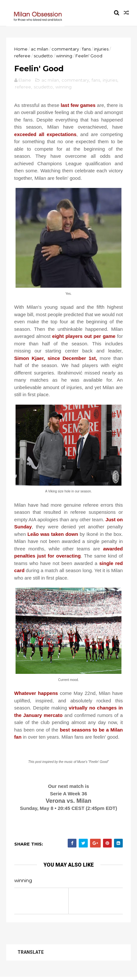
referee (23, 56)
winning (64, 56)
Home (21, 49)
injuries (102, 49)
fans (87, 49)
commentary (66, 49)
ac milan (40, 49)
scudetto (44, 56)
